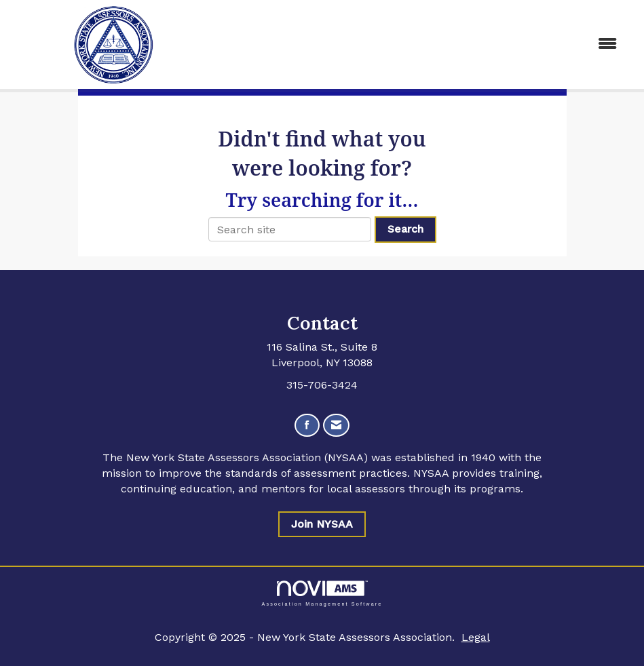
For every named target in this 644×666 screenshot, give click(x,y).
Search (405, 229)
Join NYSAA (322, 524)
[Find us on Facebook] (307, 426)
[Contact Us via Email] (336, 426)
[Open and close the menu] (423, 44)
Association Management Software (322, 593)
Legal (476, 637)
